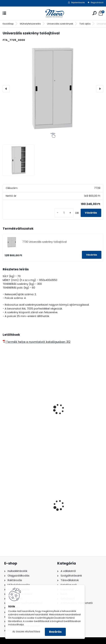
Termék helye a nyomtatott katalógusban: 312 (37, 342)
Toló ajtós (85, 24)
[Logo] (53, 13)
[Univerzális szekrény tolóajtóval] (53, 89)
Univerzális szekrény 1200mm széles (25, 415)
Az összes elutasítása (26, 632)
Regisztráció (97, 2)
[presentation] (6, 89)
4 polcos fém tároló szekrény (77, 396)
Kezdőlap (8, 24)
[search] (95, 13)
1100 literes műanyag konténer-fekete (27, 509)
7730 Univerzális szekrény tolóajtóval (44, 242)
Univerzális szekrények (60, 24)
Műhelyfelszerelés (30, 24)
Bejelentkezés (78, 2)
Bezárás (55, 632)
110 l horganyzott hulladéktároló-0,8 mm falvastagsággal (73, 510)
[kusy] (64, 213)
